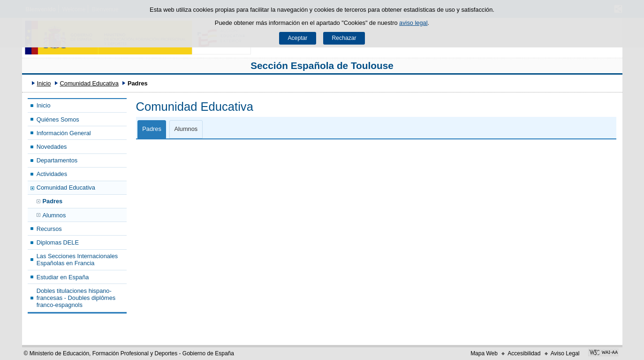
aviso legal (413, 23)
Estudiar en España (63, 277)
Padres (53, 201)
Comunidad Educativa (89, 83)
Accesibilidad (524, 353)
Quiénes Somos (58, 119)
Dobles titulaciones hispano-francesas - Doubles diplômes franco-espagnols (76, 298)
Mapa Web (484, 353)
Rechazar (344, 38)
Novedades (52, 147)
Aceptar (297, 38)
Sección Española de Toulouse (322, 65)
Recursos (49, 229)
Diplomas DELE (58, 242)
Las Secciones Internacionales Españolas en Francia (77, 260)
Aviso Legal (565, 353)
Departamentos (57, 160)
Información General (64, 133)
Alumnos (54, 215)
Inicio (44, 83)
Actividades (52, 174)
